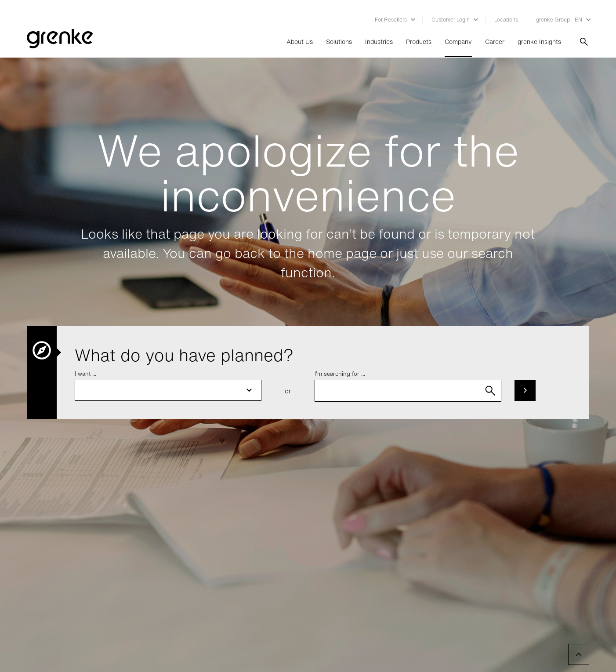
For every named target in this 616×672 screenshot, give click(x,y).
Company (458, 42)
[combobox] (408, 391)
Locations (506, 20)
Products (419, 42)
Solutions (339, 42)
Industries (379, 42)
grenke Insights (539, 42)
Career (495, 42)
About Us (300, 42)
